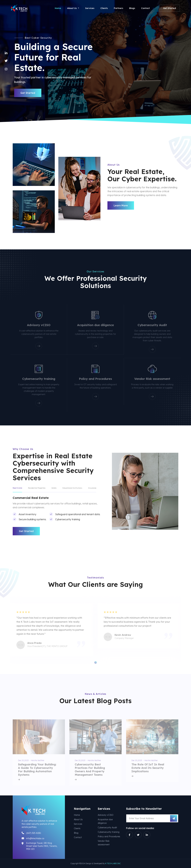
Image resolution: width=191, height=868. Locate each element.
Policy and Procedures (109, 836)
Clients (104, 8)
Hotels (54, 488)
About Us (78, 819)
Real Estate (17, 488)
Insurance (92, 488)
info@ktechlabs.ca (35, 838)
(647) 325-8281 (34, 833)
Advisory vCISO (106, 815)
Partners (118, 8)
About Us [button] (72, 8)
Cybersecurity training (109, 832)
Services (90, 8)
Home (58, 8)
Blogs (132, 8)
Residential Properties (37, 488)
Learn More (121, 205)
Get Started (170, 8)
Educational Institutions (72, 488)
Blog (76, 833)
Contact (145, 8)
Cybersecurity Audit (107, 828)
